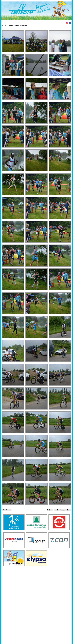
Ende (69, 510)
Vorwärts (62, 510)
